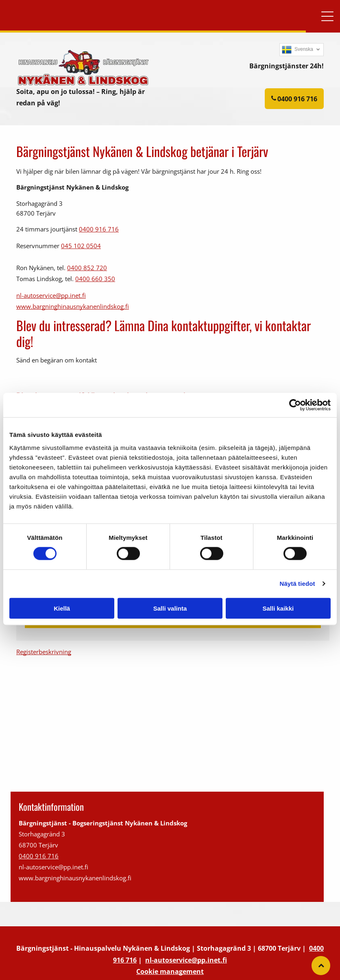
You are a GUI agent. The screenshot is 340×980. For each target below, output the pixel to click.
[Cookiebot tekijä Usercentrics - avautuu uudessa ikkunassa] (295, 405)
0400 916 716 (99, 229)
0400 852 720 (87, 268)
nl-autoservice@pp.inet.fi (51, 295)
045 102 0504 (81, 246)
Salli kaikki (278, 608)
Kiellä (62, 608)
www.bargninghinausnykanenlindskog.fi (73, 306)
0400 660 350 (95, 279)
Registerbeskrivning (44, 652)
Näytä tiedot (297, 584)
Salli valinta (170, 608)
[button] (327, 16)
